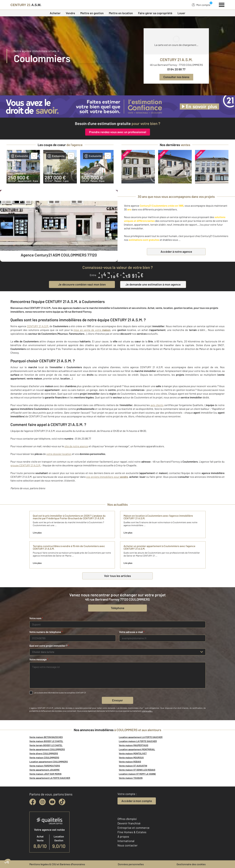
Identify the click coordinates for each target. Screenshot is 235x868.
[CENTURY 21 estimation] (117, 106)
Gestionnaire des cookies (191, 864)
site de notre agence (76, 446)
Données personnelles (131, 864)
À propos (123, 836)
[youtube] (52, 802)
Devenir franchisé (129, 823)
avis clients (157, 405)
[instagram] (42, 802)
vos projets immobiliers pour (107, 477)
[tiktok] (62, 802)
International (126, 841)
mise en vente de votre (92, 330)
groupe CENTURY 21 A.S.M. (26, 465)
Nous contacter (128, 845)
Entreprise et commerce (133, 828)
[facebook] (33, 802)
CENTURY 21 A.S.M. (38, 326)
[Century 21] (26, 5)
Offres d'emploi (127, 819)
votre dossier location (59, 454)
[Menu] (222, 4)
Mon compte (201, 5)
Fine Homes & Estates (132, 832)
